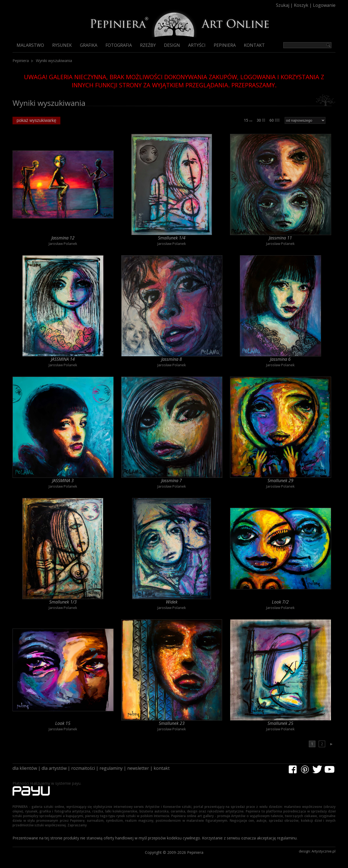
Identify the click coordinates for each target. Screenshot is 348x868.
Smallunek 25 (280, 723)
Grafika (89, 45)
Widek (172, 602)
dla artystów (54, 768)
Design (172, 45)
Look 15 (63, 723)
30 (261, 120)
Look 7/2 (280, 602)
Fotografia (119, 45)
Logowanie (324, 5)
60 (274, 120)
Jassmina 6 (280, 359)
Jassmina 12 (63, 238)
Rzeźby (148, 45)
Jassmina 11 (280, 238)
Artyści (197, 45)
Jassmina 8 (172, 359)
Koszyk (301, 5)
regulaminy (111, 768)
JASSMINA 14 (63, 359)
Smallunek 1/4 (172, 238)
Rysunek (62, 45)
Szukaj (283, 5)
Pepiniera (225, 45)
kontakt (162, 768)
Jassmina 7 (172, 481)
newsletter (138, 768)
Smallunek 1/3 (63, 602)
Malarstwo (30, 45)
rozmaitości (83, 768)
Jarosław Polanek (63, 244)
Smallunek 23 (172, 723)
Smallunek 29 (280, 481)
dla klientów (25, 768)
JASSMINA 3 (63, 481)
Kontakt (254, 45)
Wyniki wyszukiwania (54, 61)
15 (248, 120)
